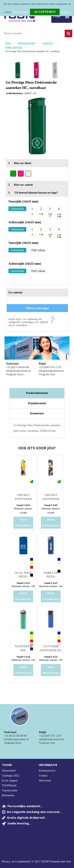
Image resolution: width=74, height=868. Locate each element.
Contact (43, 776)
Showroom (45, 781)
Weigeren (66, 12)
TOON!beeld (9, 785)
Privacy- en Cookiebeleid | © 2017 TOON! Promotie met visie (37, 862)
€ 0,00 (57, 16)
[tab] (37, 393)
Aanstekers (47, 43)
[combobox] (33, 33)
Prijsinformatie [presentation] (37, 403)
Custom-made (10, 790)
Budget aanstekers (14, 47)
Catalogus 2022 (11, 776)
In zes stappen (10, 781)
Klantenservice (47, 771)
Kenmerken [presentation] (37, 413)
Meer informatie (20, 12)
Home (8, 43)
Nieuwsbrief (9, 771)
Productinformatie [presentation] (37, 393)
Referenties (8, 795)
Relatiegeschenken (27, 43)
